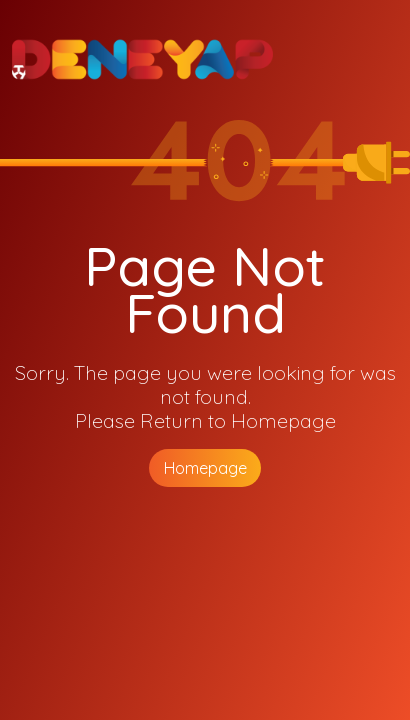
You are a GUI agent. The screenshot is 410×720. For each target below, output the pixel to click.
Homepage (205, 468)
